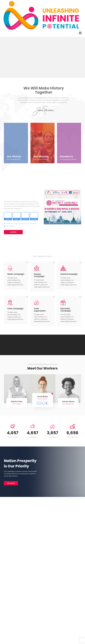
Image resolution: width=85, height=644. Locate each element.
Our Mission (41, 157)
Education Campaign (66, 310)
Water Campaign (16, 274)
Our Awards (11, 483)
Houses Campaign (39, 275)
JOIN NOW (13, 232)
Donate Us (66, 157)
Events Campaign (69, 274)
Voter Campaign (15, 309)
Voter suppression (40, 310)
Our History (14, 157)
